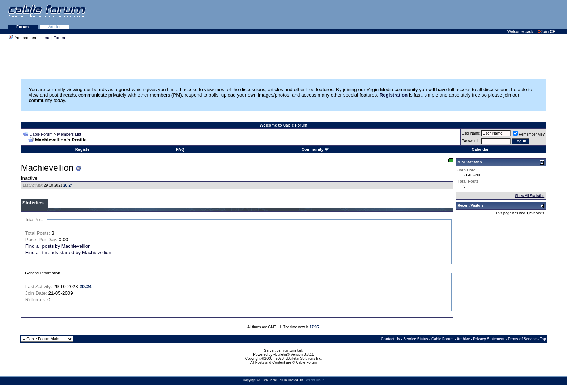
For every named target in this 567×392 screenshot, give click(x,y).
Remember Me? (529, 134)
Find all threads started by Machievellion (68, 253)
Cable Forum (41, 134)
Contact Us (391, 339)
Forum (23, 27)
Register (83, 149)
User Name (471, 133)
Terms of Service (522, 339)
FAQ (180, 149)
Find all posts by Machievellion (58, 246)
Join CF (547, 31)
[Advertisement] (479, 14)
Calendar (480, 149)
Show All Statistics (530, 196)
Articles (55, 27)
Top (543, 339)
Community (315, 149)
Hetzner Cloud (314, 380)
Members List (69, 134)
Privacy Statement (489, 339)
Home (45, 38)
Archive (463, 339)
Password (470, 141)
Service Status (416, 339)
